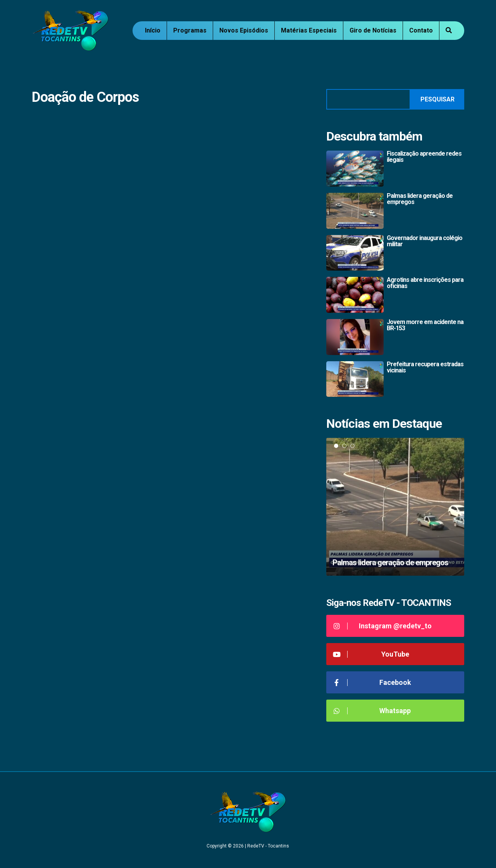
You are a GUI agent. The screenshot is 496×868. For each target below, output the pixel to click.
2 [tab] (344, 446)
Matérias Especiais (309, 30)
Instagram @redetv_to (382, 626)
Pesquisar (437, 99)
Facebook (372, 682)
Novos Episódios (244, 30)
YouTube (371, 654)
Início (153, 30)
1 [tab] (336, 446)
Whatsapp (371, 711)
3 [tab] (352, 446)
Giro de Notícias (373, 30)
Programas (190, 30)
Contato (421, 30)
